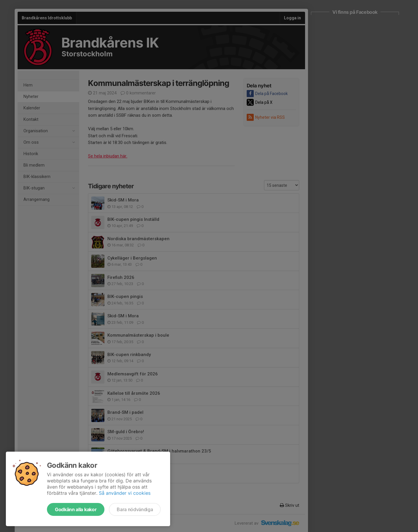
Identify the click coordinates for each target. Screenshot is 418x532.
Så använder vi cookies (125, 493)
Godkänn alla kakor (76, 509)
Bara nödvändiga (135, 509)
